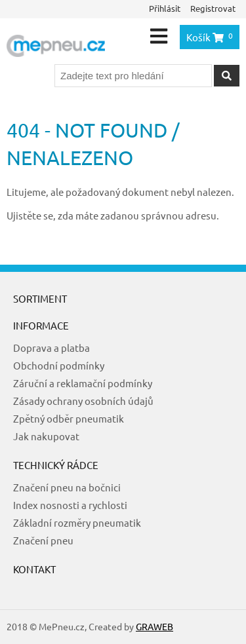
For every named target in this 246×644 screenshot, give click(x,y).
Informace (41, 325)
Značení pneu (43, 540)
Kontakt (34, 569)
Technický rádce (56, 465)
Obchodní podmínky (59, 365)
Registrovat (213, 8)
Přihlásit (165, 8)
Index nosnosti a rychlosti (70, 505)
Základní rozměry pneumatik (77, 522)
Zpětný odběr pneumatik (69, 418)
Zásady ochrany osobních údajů (83, 401)
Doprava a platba (51, 348)
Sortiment (40, 298)
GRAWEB (154, 626)
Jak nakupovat (46, 436)
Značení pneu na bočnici (67, 487)
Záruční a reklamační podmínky (83, 383)
